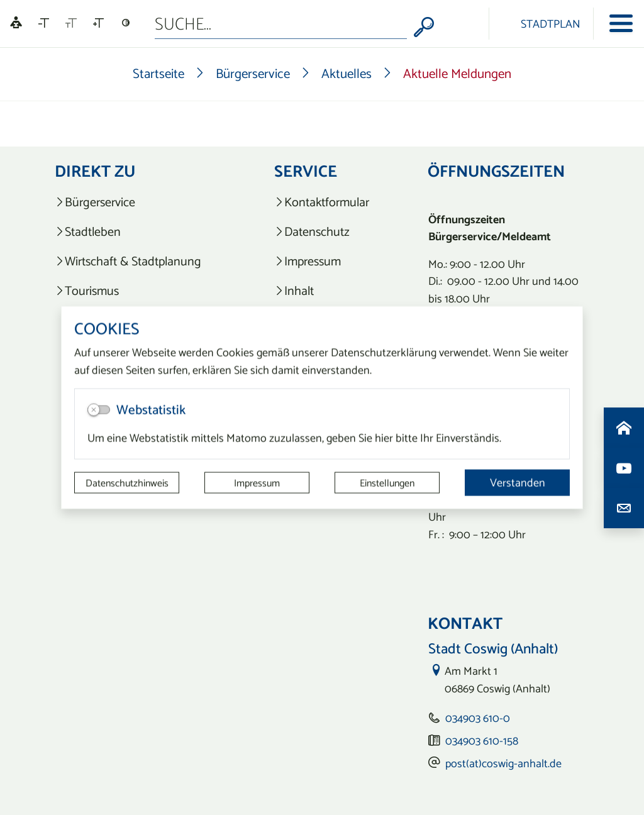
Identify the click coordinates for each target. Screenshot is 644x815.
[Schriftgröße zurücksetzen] (71, 23)
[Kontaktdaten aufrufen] (624, 508)
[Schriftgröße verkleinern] (44, 23)
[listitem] (136, 202)
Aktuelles (347, 73)
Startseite (158, 73)
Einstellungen (387, 483)
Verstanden (518, 483)
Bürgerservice (253, 73)
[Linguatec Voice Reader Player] (16, 24)
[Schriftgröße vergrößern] (98, 23)
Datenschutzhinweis (127, 483)
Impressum (257, 483)
